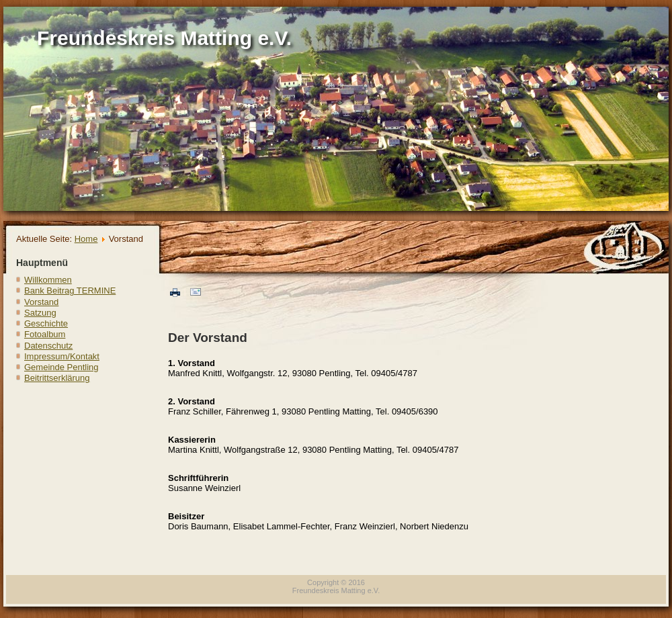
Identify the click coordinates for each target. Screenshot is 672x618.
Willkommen (48, 280)
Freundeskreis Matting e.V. (164, 38)
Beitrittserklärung (57, 378)
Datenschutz (48, 346)
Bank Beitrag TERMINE (70, 291)
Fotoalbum (45, 334)
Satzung (40, 313)
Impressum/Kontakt (62, 356)
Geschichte (46, 323)
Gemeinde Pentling (61, 367)
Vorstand (41, 302)
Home (86, 239)
